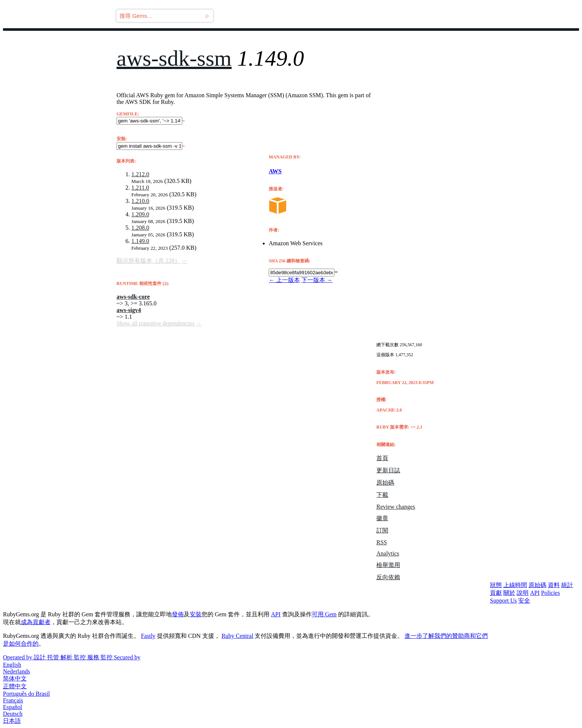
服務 (94, 657)
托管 (54, 657)
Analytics (388, 553)
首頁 (382, 458)
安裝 (196, 614)
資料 (554, 585)
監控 (81, 657)
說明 (523, 593)
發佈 (178, 614)
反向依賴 (388, 577)
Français (13, 700)
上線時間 (515, 585)
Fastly (148, 636)
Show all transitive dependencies (156, 323)
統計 (567, 585)
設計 (40, 657)
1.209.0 (140, 214)
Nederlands (17, 671)
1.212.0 (140, 174)
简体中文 (15, 678)
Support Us (503, 601)
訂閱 (382, 530)
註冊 (495, 16)
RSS (382, 542)
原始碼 (385, 483)
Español (13, 707)
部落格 (375, 16)
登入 (470, 16)
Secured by (127, 657)
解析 (67, 657)
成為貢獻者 (36, 622)
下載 (382, 495)
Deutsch (13, 714)
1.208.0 (140, 228)
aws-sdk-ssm (174, 58)
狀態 (496, 585)
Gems (405, 16)
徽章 (382, 518)
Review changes (396, 507)
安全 (524, 601)
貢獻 (496, 593)
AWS (275, 171)
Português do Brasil (26, 694)
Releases (338, 16)
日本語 (12, 721)
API (535, 593)
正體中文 (15, 686)
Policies (551, 593)
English (12, 665)
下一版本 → (317, 280)
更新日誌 (388, 470)
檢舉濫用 (388, 565)
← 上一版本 (284, 280)
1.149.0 (140, 241)
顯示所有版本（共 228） (148, 261)
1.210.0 (140, 201)
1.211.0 (140, 188)
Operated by (18, 657)
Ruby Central (238, 636)
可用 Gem (324, 614)
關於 (509, 593)
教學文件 (439, 16)
